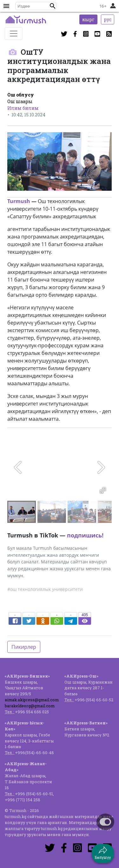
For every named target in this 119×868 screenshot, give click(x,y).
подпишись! (85, 535)
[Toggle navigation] (14, 34)
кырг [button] (88, 19)
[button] (53, 6)
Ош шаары (20, 101)
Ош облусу (21, 95)
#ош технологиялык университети (45, 589)
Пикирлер (24, 647)
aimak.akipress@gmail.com (32, 700)
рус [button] (108, 19)
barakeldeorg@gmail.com (30, 706)
